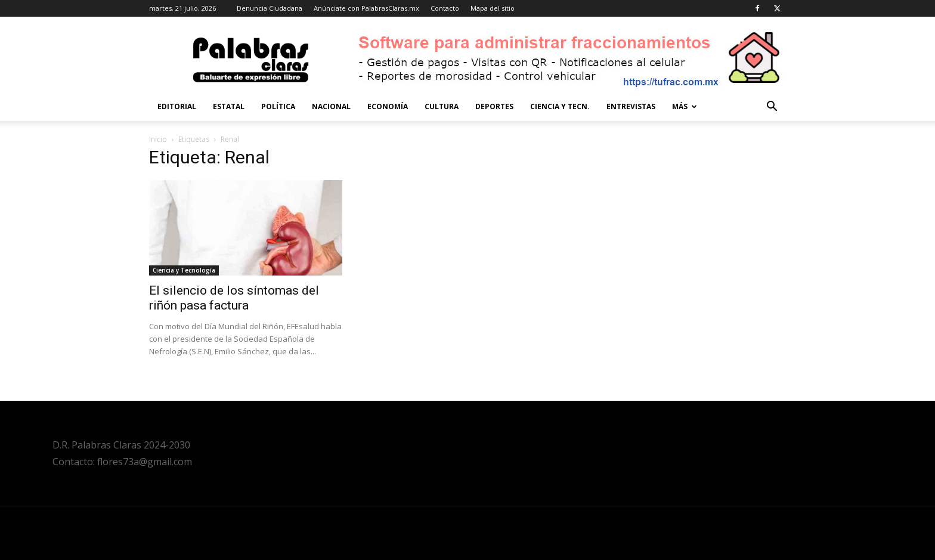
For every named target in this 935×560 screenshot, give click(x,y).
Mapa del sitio (493, 8)
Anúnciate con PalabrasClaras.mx (366, 8)
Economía (388, 106)
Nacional (331, 106)
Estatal (229, 106)
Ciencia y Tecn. (560, 106)
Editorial (177, 106)
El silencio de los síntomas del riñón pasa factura (234, 298)
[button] (772, 108)
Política (278, 106)
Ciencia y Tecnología (184, 270)
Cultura (442, 106)
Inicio (158, 139)
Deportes (494, 106)
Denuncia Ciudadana (270, 8)
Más (685, 106)
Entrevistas (631, 106)
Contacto (445, 8)
